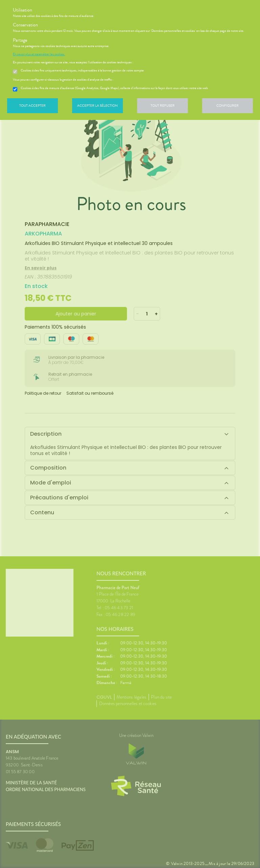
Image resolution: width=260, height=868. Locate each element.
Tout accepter (32, 106)
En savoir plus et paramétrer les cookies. (39, 54)
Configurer (227, 106)
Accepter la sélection (97, 106)
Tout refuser (163, 106)
